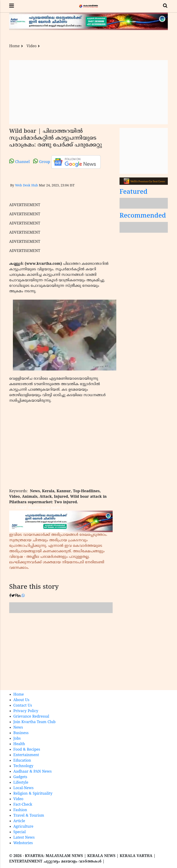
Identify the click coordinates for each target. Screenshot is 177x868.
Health (19, 744)
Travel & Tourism (29, 816)
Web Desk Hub (26, 186)
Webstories (23, 843)
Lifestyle (21, 783)
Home (14, 46)
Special (20, 832)
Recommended (143, 216)
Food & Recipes (27, 750)
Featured (134, 192)
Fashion (20, 810)
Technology (23, 766)
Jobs (17, 739)
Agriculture (23, 827)
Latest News (24, 838)
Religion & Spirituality (33, 794)
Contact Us (23, 706)
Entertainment (26, 755)
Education (22, 761)
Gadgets (20, 777)
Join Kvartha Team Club (34, 722)
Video (32, 46)
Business (21, 733)
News (18, 728)
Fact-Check (23, 805)
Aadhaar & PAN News (33, 772)
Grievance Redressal (31, 717)
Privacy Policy (26, 711)
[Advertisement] (88, 92)
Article (19, 821)
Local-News (23, 788)
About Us (21, 700)
